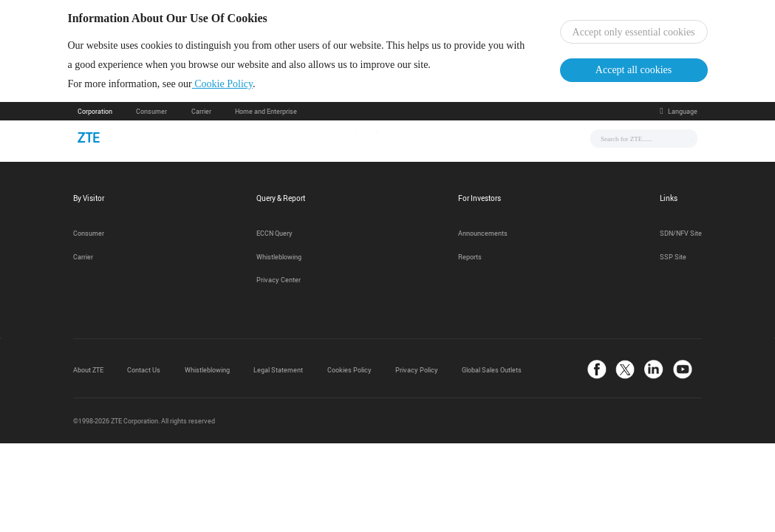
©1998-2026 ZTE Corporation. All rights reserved (144, 424)
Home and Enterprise (266, 115)
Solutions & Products (371, 141)
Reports (470, 260)
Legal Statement (278, 373)
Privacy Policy (417, 373)
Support (451, 141)
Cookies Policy (349, 373)
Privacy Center (279, 283)
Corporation (95, 115)
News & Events (279, 141)
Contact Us (144, 373)
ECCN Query (274, 237)
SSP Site (673, 260)
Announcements (483, 237)
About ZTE (88, 373)
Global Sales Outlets (492, 373)
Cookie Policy (232, 85)
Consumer (151, 115)
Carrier (201, 115)
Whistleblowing (279, 260)
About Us (507, 141)
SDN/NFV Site (681, 237)
